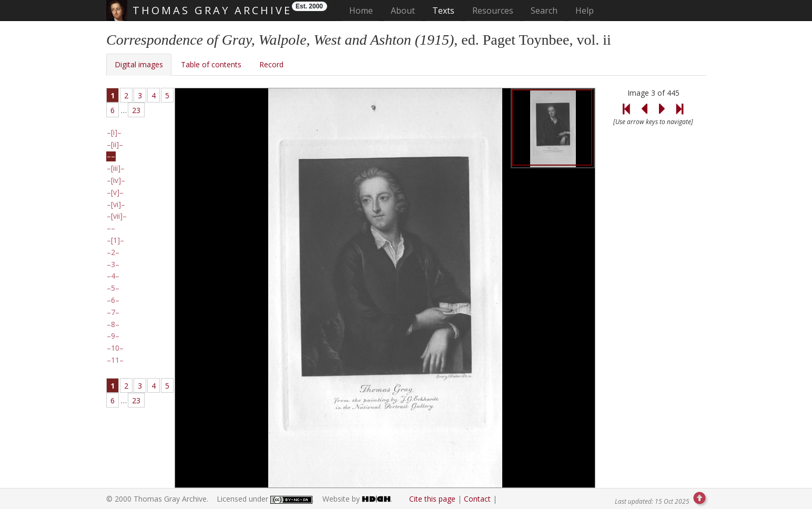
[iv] (116, 180)
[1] (115, 240)
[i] (114, 133)
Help (585, 11)
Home (364, 10)
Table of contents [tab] (211, 64)
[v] (115, 192)
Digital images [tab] (139, 64)
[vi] (116, 205)
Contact (477, 499)
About (403, 11)
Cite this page (432, 499)
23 (136, 110)
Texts (443, 11)
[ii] (115, 145)
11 (115, 360)
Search (544, 11)
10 (115, 348)
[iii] (116, 168)
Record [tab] (271, 64)
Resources (493, 11)
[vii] (117, 216)
